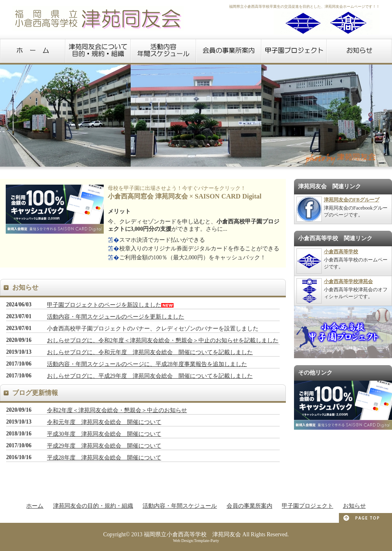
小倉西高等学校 (341, 252)
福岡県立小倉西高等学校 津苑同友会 (192, 534)
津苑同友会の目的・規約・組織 (93, 506)
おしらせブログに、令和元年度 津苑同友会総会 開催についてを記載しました (150, 352)
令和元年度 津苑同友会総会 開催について (104, 422)
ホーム (35, 506)
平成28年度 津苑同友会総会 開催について (104, 458)
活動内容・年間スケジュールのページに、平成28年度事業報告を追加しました (147, 364)
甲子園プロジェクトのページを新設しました (104, 305)
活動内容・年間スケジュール (180, 506)
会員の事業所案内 (249, 506)
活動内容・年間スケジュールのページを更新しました (116, 317)
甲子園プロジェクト (307, 506)
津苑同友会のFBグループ (352, 200)
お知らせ (354, 506)
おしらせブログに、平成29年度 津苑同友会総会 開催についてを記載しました (150, 376)
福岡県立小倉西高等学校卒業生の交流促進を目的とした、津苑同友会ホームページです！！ (304, 7)
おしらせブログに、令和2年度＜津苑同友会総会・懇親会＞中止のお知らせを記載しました (163, 340)
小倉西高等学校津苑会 (348, 281)
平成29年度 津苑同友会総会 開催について (104, 446)
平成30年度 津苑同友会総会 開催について (104, 434)
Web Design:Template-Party (196, 541)
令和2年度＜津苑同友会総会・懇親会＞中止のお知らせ (117, 410)
